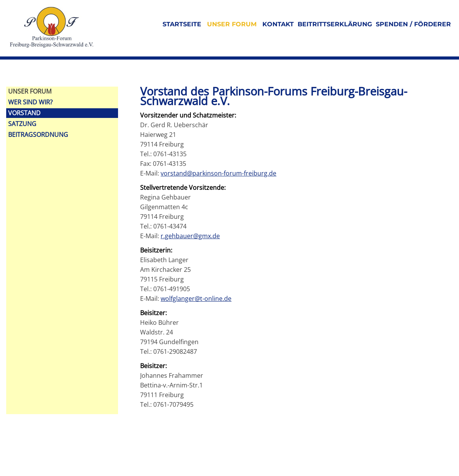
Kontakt (278, 24)
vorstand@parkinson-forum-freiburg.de (218, 173)
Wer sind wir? (30, 102)
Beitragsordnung (38, 135)
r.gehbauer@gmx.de (190, 236)
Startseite (182, 24)
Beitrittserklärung (335, 24)
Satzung (22, 124)
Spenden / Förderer (413, 24)
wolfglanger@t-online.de (196, 299)
